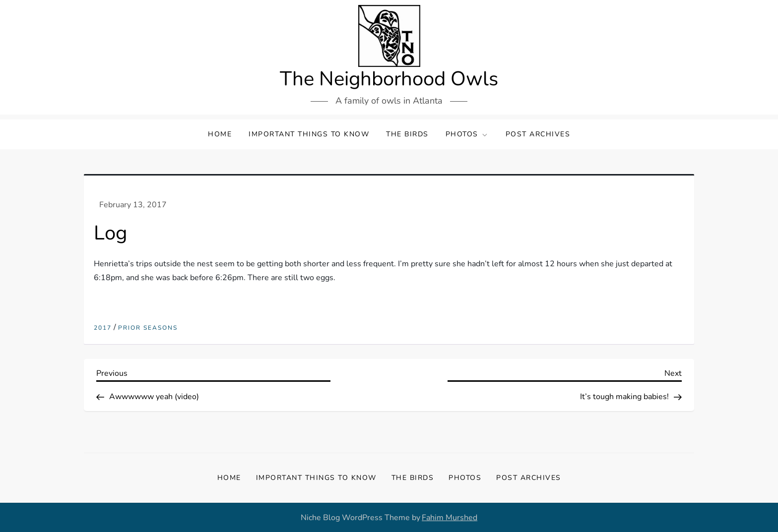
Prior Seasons (148, 328)
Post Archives (538, 134)
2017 (103, 328)
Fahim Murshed (450, 518)
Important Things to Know (309, 134)
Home (220, 134)
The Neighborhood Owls (389, 79)
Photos (467, 134)
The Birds (407, 134)
